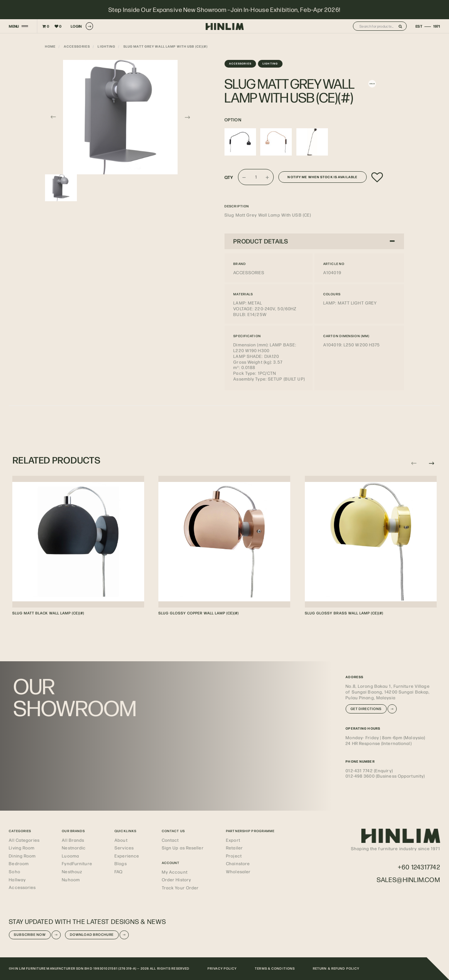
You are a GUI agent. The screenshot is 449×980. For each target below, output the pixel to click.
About (121, 840)
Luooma (71, 856)
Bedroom (19, 863)
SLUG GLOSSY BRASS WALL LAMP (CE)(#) (344, 613)
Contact (170, 840)
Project (234, 856)
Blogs (121, 863)
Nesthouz (72, 872)
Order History (176, 880)
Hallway (17, 880)
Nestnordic (74, 848)
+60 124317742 (419, 867)
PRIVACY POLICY (222, 968)
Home (50, 46)
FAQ (119, 872)
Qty (229, 177)
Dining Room (22, 856)
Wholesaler (238, 872)
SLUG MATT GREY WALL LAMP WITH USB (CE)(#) (166, 46)
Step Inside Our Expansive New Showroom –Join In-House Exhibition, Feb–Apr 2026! (224, 10)
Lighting (106, 46)
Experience (127, 856)
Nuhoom (71, 880)
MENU (14, 26)
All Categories (24, 840)
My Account (175, 872)
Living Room (22, 848)
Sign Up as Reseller (183, 848)
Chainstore (238, 863)
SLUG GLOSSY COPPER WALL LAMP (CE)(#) (199, 613)
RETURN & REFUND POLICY (336, 968)
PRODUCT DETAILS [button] (314, 241)
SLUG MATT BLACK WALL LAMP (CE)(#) (48, 613)
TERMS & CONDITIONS (275, 968)
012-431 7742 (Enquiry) (369, 771)
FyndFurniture (77, 863)
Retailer (234, 848)
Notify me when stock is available (323, 177)
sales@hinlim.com (408, 879)
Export (233, 840)
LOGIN (82, 26)
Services (124, 848)
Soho (14, 872)
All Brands (73, 840)
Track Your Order (180, 888)
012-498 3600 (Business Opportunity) (385, 776)
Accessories (77, 46)
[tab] (314, 241)
